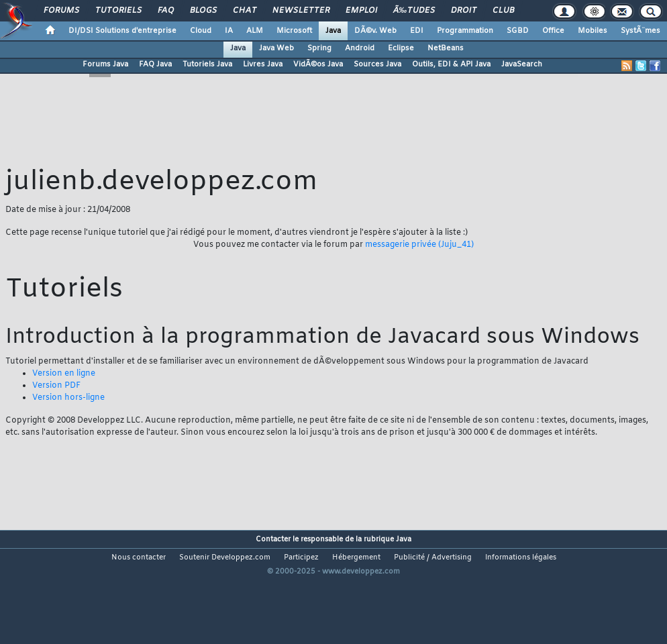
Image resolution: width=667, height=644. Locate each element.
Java (333, 31)
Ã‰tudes (414, 11)
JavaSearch (522, 64)
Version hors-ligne (68, 398)
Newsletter (301, 11)
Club (503, 11)
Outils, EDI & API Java (451, 64)
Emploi (361, 11)
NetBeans (446, 48)
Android (360, 48)
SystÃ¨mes (640, 31)
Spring (319, 48)
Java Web (276, 48)
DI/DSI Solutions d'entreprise (122, 31)
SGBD (518, 31)
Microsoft (294, 31)
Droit (464, 11)
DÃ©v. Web (375, 31)
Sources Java (377, 64)
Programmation (465, 31)
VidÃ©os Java (318, 64)
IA (229, 31)
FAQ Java (155, 64)
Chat (245, 11)
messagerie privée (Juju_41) (419, 245)
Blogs (203, 11)
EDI (417, 31)
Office (553, 31)
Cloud (201, 31)
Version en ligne (64, 374)
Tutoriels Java (207, 64)
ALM (255, 31)
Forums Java (105, 64)
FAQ (166, 11)
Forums (61, 11)
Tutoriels (118, 11)
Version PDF (56, 386)
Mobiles (593, 31)
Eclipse (401, 48)
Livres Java (263, 64)
